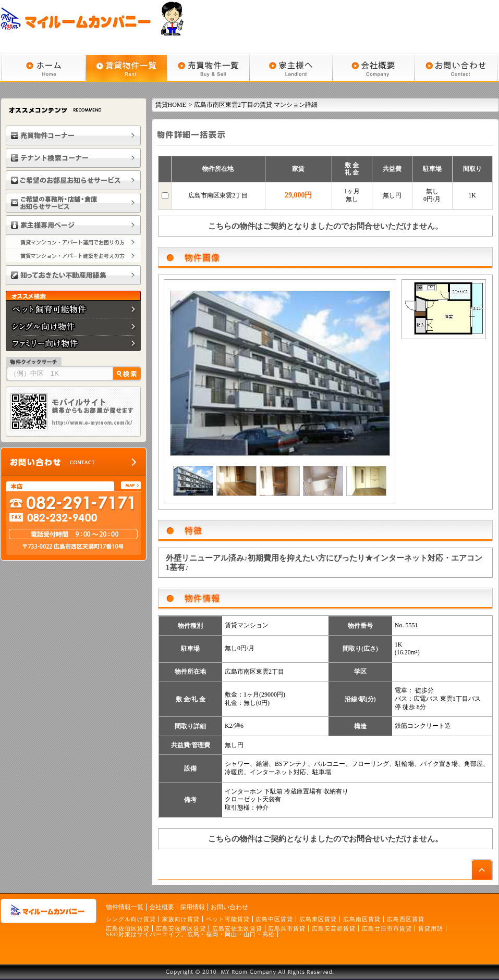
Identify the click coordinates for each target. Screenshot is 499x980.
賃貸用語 (431, 928)
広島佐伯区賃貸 (128, 928)
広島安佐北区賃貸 (237, 928)
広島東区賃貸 (318, 919)
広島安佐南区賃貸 (181, 928)
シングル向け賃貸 (131, 919)
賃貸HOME (171, 105)
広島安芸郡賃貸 (334, 928)
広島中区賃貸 (274, 919)
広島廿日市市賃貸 (387, 928)
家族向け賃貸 (181, 919)
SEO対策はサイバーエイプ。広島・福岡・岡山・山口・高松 (190, 934)
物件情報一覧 (125, 907)
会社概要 (162, 907)
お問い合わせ (229, 907)
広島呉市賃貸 (287, 928)
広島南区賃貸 (362, 919)
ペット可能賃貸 (228, 919)
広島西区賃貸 (406, 919)
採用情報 (192, 907)
